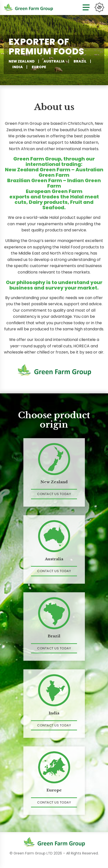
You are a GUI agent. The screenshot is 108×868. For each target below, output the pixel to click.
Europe (39, 67)
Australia (54, 61)
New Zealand (22, 61)
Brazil (80, 61)
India (18, 67)
